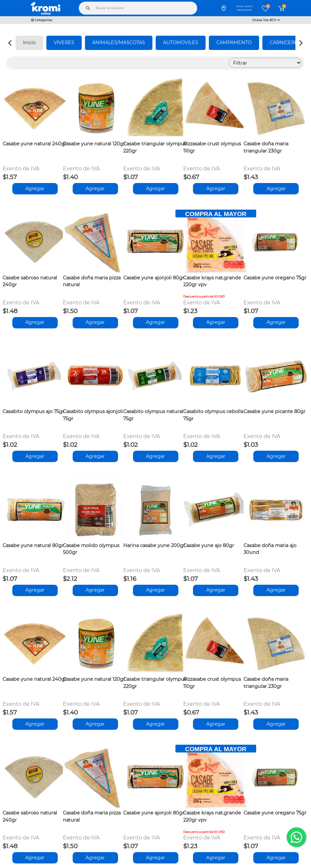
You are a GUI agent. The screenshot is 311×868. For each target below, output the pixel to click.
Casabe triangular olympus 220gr (155, 147)
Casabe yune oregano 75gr (275, 278)
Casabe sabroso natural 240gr (30, 281)
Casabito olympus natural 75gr (153, 415)
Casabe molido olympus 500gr (91, 549)
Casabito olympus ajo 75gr (33, 411)
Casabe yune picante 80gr (275, 411)
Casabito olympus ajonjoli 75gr (93, 415)
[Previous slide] (10, 43)
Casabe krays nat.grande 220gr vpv (212, 281)
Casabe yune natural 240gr (35, 144)
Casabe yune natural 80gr (33, 545)
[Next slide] (301, 43)
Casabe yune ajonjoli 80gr (154, 278)
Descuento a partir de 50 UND (204, 297)
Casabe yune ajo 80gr (209, 545)
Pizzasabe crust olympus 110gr (212, 147)
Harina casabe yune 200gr (154, 545)
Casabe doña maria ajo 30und (270, 549)
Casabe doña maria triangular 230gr (266, 147)
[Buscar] (88, 8)
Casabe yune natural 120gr (94, 144)
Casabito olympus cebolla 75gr (213, 415)
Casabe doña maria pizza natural (92, 281)
